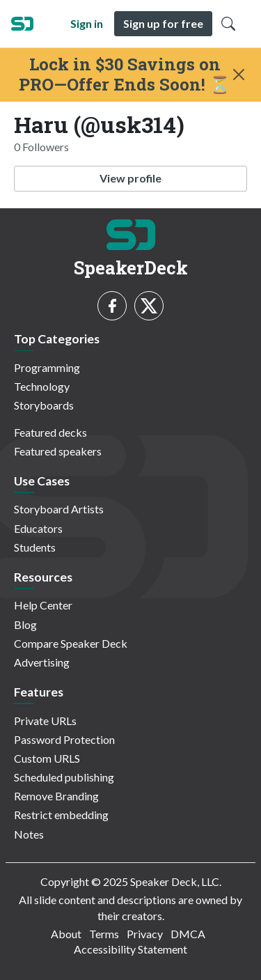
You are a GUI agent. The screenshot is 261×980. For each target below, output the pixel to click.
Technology (42, 386)
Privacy (145, 934)
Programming (47, 367)
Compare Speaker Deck (71, 643)
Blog (25, 624)
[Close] (239, 75)
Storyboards (44, 405)
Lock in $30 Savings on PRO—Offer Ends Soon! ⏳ (125, 75)
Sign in (87, 23)
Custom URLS (47, 758)
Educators (38, 528)
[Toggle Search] (228, 24)
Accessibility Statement (130, 949)
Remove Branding (56, 796)
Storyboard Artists (59, 509)
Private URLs (45, 721)
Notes (29, 834)
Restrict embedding (61, 815)
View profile (130, 178)
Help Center (43, 605)
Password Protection (64, 739)
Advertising (42, 662)
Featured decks (50, 432)
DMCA (188, 934)
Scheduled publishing (64, 777)
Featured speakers (58, 451)
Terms (104, 934)
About (66, 934)
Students (35, 547)
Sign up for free (163, 23)
